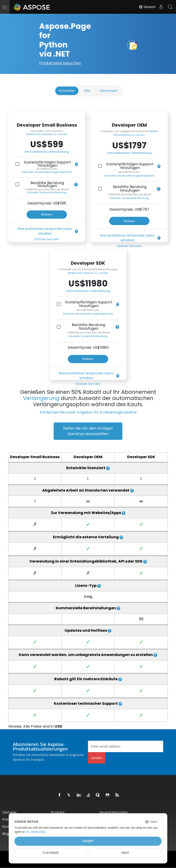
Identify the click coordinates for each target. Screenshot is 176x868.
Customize (51, 853)
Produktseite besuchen (60, 63)
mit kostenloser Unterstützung (47, 152)
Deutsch (147, 7)
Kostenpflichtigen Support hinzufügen (48, 164)
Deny (125, 853)
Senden (97, 758)
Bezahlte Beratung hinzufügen (47, 184)
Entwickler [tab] (67, 91)
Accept (88, 841)
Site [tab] (87, 91)
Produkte (58, 812)
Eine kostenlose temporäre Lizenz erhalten (45, 231)
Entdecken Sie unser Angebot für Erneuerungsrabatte (88, 412)
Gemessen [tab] (109, 91)
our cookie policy (36, 832)
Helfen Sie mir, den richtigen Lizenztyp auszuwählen (88, 431)
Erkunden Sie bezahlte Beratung (47, 192)
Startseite (9, 812)
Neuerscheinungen (114, 812)
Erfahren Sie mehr (47, 239)
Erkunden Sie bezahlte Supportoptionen (47, 172)
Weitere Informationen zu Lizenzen (47, 134)
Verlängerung (41, 398)
